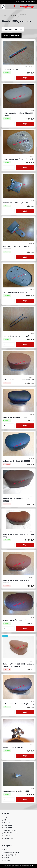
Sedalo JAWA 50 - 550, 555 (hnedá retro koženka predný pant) (18, 665)
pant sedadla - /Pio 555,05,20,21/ (16, 203)
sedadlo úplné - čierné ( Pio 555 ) (16, 417)
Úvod (5, 16)
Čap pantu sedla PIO (11, 70)
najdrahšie (19, 29)
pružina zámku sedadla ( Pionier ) (16, 336)
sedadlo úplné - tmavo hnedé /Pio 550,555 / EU (16, 500)
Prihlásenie (21, 1)
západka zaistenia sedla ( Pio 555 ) (17, 791)
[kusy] (9, 78)
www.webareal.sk (27, 866)
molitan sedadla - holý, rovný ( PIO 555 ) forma (18, 114)
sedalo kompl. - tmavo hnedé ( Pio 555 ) (18, 704)
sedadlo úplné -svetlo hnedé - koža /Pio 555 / (18, 536)
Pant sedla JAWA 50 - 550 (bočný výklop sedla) (16, 248)
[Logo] (27, 7)
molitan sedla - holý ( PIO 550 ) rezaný (18, 159)
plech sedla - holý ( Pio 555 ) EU (15, 293)
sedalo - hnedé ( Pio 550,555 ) (15, 620)
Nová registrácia (32, 1)
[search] (3, 7)
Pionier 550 (13, 16)
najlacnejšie (7, 29)
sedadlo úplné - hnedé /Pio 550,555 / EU (18, 380)
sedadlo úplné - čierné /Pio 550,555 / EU (18, 461)
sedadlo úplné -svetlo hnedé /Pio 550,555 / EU (16, 582)
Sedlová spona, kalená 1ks (13, 748)
